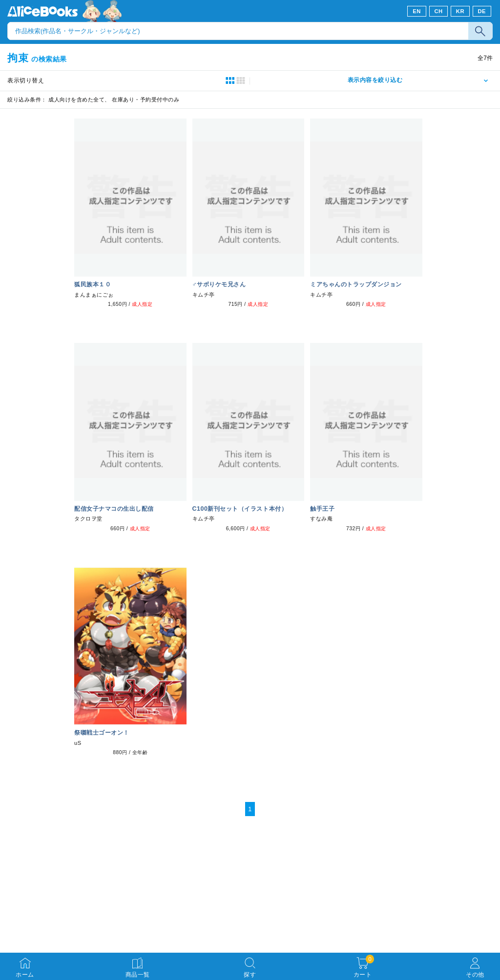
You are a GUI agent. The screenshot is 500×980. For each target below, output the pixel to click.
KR (460, 11)
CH (438, 11)
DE (482, 11)
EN (417, 11)
